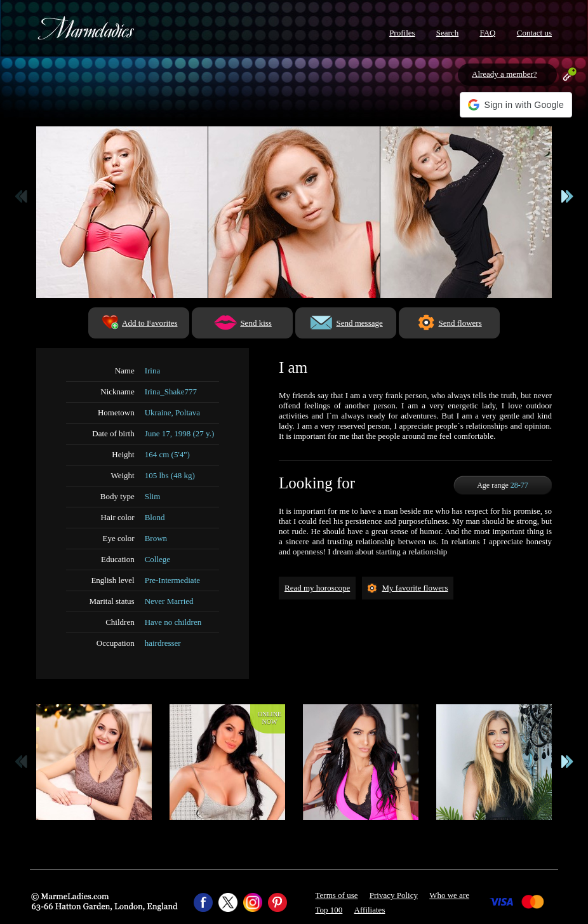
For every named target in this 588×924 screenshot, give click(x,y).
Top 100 (329, 910)
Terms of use (337, 895)
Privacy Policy (394, 895)
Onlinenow (270, 718)
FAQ (487, 33)
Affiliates (370, 910)
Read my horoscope (317, 588)
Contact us (534, 33)
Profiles (402, 33)
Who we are (449, 895)
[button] (516, 105)
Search (447, 33)
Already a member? (504, 74)
